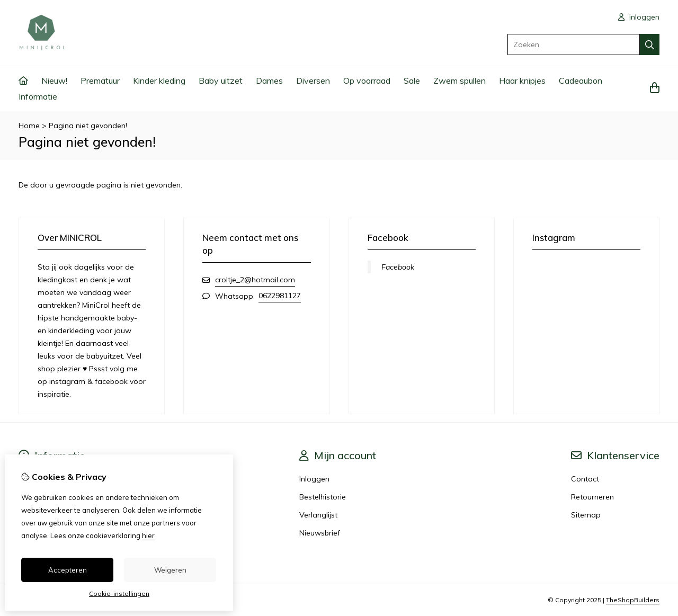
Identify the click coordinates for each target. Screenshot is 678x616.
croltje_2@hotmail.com (255, 280)
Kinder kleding (159, 81)
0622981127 (280, 296)
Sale (412, 81)
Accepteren (68, 570)
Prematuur (100, 81)
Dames (269, 81)
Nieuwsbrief (320, 533)
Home (29, 126)
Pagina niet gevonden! (88, 126)
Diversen (313, 81)
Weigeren (170, 570)
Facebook (398, 267)
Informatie (38, 96)
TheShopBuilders (633, 600)
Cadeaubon (581, 81)
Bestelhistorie (323, 497)
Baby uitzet (221, 81)
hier (148, 535)
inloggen (639, 17)
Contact (585, 479)
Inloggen (314, 479)
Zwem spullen (460, 81)
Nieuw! (54, 81)
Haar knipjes (522, 81)
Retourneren (592, 497)
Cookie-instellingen (119, 593)
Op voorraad (367, 81)
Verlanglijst (318, 515)
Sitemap (586, 515)
